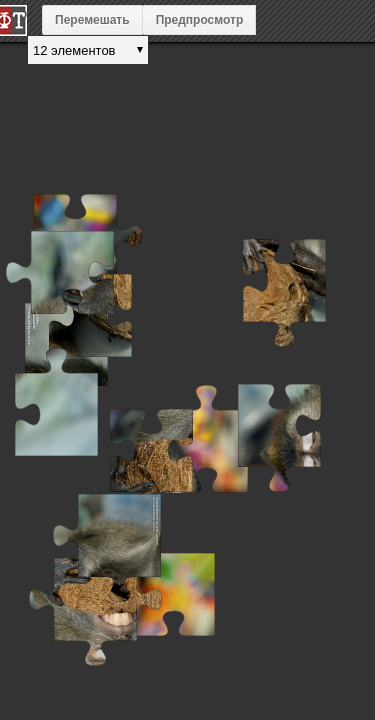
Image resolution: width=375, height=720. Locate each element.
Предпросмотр (200, 20)
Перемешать (92, 20)
